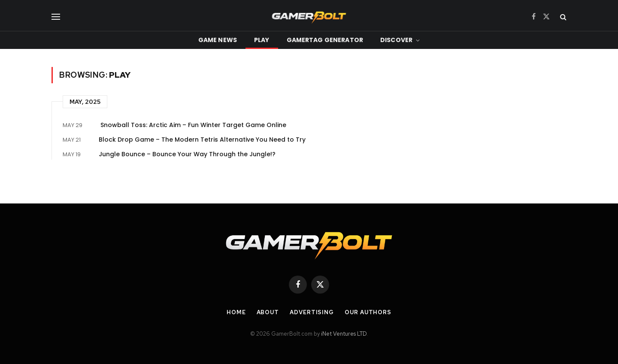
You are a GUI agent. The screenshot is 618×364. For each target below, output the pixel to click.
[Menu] (56, 17)
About (268, 312)
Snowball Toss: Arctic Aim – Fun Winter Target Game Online (193, 125)
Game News (218, 40)
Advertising (312, 312)
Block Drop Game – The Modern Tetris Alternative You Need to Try (202, 140)
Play (262, 40)
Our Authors (368, 312)
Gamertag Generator (325, 40)
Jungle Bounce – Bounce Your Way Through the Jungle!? (187, 154)
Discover (396, 40)
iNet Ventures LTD (344, 334)
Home (236, 312)
